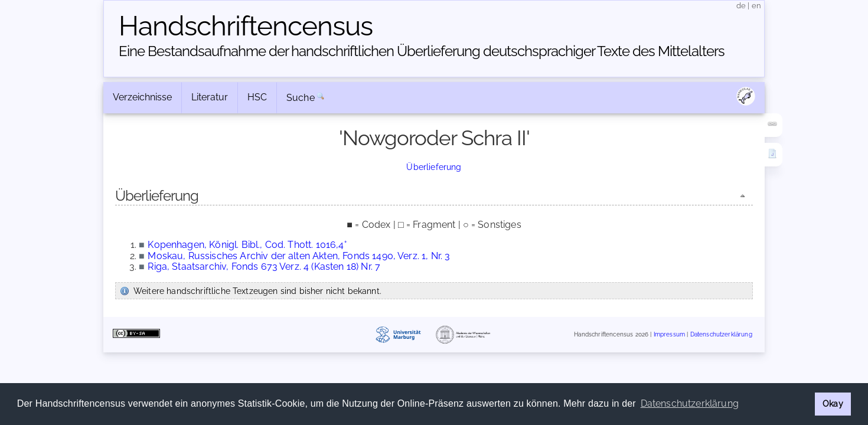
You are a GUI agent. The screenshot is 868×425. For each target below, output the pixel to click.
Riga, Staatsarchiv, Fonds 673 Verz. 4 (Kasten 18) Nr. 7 (264, 267)
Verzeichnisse (142, 97)
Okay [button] (833, 403)
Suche (301, 98)
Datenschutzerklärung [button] (690, 403)
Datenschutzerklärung (721, 334)
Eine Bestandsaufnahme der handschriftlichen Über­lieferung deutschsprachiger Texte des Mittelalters (422, 51)
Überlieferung (434, 167)
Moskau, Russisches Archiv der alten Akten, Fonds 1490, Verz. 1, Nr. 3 (299, 256)
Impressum (669, 334)
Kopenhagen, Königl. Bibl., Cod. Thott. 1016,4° (247, 245)
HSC (257, 97)
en (756, 6)
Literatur (210, 97)
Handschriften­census (246, 26)
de (741, 6)
